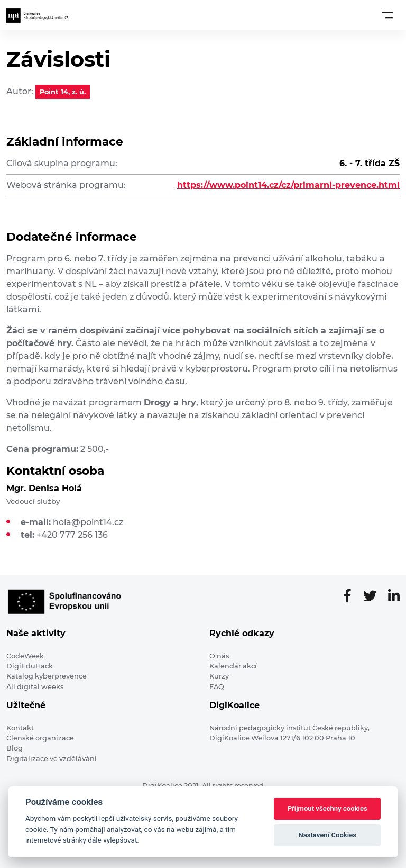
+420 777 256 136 (72, 535)
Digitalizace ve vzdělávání (52, 759)
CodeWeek (25, 656)
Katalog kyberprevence (47, 676)
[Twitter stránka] (374, 596)
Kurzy (219, 676)
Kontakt (20, 728)
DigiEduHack (30, 666)
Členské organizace (40, 738)
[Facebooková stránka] (352, 596)
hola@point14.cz (88, 522)
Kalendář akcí (233, 666)
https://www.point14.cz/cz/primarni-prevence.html (288, 185)
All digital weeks (35, 687)
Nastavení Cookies (327, 835)
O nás (219, 656)
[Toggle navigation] (387, 15)
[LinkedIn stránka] (394, 596)
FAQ (217, 687)
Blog (15, 748)
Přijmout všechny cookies (327, 808)
